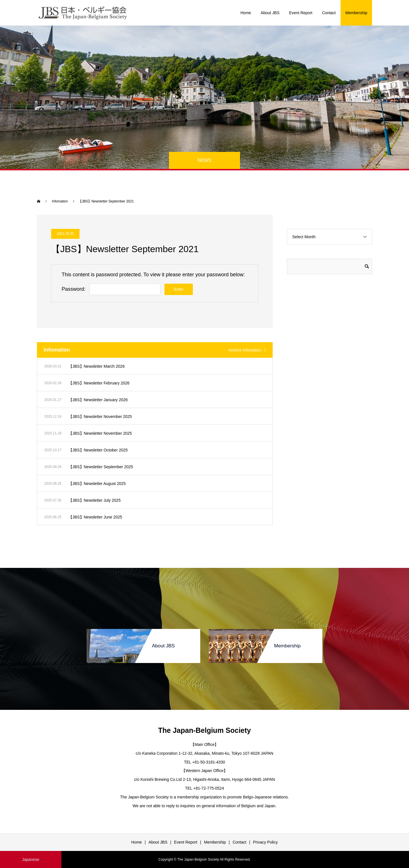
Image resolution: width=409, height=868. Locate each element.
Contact (329, 13)
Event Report (301, 13)
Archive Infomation (245, 350)
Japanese (31, 859)
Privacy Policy (265, 842)
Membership (356, 13)
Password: (74, 289)
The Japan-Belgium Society (204, 730)
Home (246, 13)
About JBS (270, 13)
